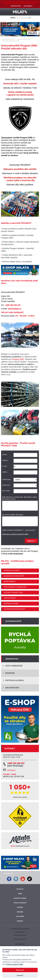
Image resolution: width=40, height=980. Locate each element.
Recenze (20, 912)
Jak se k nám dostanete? (12, 312)
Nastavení (20, 975)
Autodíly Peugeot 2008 (13, 592)
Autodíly (20, 907)
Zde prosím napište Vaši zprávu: (13, 515)
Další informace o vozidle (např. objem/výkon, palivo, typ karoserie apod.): (20, 498)
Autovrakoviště (13, 621)
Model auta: (7, 485)
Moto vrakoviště (20, 935)
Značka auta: (7, 479)
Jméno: (5, 455)
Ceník (20, 894)
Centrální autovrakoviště (20, 929)
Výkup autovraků (20, 903)
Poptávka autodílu (15, 680)
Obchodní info (12, 688)
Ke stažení (20, 916)
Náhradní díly (12, 659)
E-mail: (5, 466)
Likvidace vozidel (20, 898)
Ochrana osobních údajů (15, 964)
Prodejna (10, 673)
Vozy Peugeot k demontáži (15, 587)
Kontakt (20, 921)
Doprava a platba (11, 604)
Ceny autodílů (10, 598)
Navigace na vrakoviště (14, 576)
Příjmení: (6, 460)
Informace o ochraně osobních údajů (15, 534)
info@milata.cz (15, 309)
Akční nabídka (10, 581)
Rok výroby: (7, 491)
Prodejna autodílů (12, 570)
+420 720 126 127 (13, 305)
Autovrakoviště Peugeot (15, 609)
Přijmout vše (20, 970)
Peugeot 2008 (18, 359)
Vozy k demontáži (14, 666)
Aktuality (20, 889)
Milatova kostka (20, 939)
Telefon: (5, 472)
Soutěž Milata (20, 932)
